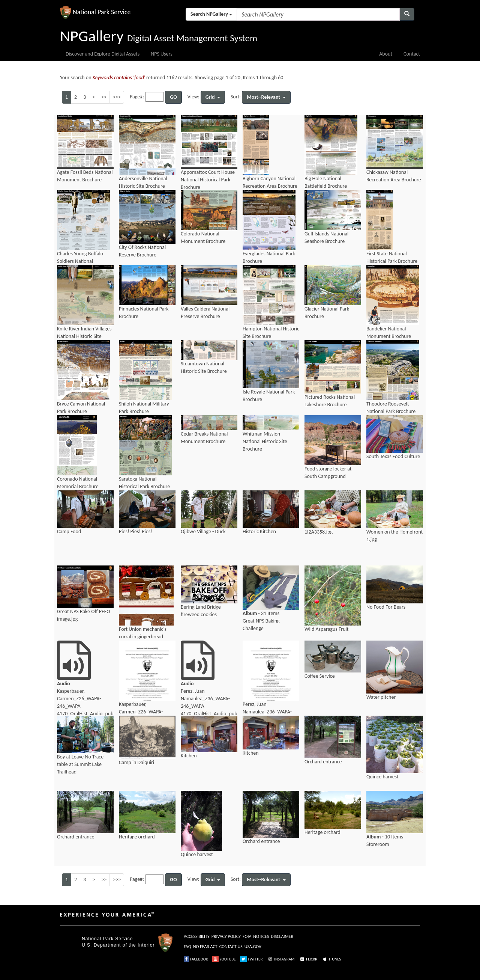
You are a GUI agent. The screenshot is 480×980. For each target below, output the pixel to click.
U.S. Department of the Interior (118, 945)
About (386, 54)
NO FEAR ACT (205, 947)
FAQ (187, 947)
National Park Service (107, 939)
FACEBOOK (196, 959)
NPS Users (161, 54)
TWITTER (251, 959)
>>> (117, 97)
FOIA (247, 936)
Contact (412, 54)
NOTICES (261, 936)
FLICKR (308, 959)
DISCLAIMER (282, 936)
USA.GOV (253, 947)
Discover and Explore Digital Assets (103, 54)
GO (173, 97)
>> (104, 97)
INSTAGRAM (281, 959)
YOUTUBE (224, 959)
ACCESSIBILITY (197, 936)
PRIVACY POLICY (226, 936)
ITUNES (331, 959)
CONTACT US (231, 947)
